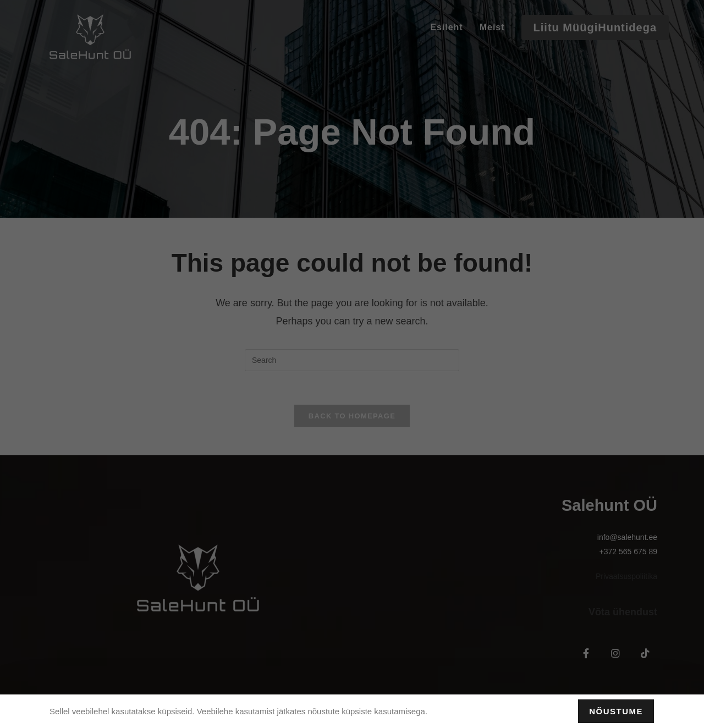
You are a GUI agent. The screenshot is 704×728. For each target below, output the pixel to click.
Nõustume (616, 711)
